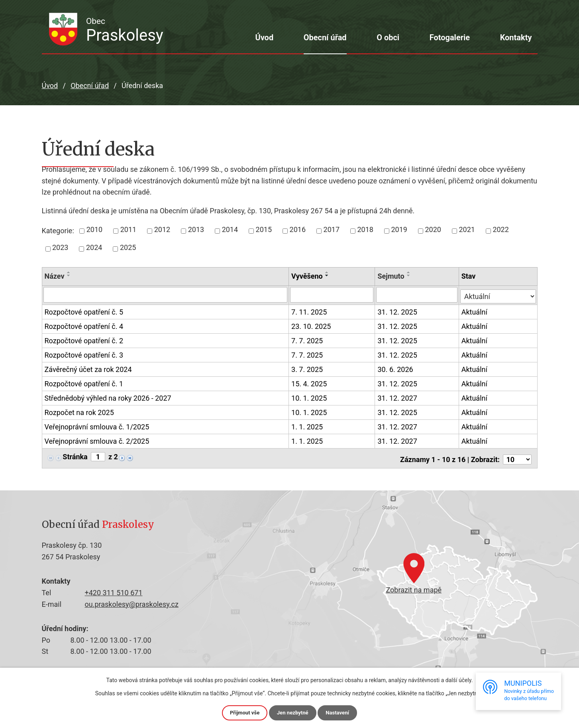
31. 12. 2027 (398, 397)
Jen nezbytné (293, 712)
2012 (162, 229)
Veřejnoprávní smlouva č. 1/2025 (97, 426)
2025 (128, 247)
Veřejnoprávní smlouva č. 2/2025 (97, 441)
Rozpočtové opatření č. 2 (84, 340)
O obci (388, 37)
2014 (230, 229)
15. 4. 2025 (309, 383)
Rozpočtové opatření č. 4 (84, 326)
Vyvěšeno (307, 276)
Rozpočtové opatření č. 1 (84, 383)
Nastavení (339, 712)
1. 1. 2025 (307, 426)
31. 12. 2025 (398, 311)
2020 (433, 229)
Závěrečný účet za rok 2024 (88, 369)
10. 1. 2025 (309, 397)
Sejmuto (392, 276)
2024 (94, 247)
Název (55, 276)
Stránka (75, 456)
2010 (94, 229)
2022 (500, 229)
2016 (298, 229)
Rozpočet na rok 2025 (79, 412)
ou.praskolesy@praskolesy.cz (132, 602)
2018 (365, 229)
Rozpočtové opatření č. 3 (84, 354)
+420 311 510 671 (114, 591)
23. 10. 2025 (311, 325)
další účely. (459, 680)
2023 (60, 247)
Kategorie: (58, 231)
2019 (399, 229)
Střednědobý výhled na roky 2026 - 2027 (108, 397)
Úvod (264, 37)
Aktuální (475, 311)
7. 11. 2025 (309, 311)
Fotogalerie (450, 37)
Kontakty (516, 37)
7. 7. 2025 (307, 339)
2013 (196, 229)
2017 (332, 229)
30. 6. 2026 (396, 368)
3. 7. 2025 (307, 368)
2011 (128, 229)
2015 (264, 229)
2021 (467, 229)
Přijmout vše (243, 712)
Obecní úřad (325, 37)
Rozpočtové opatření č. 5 (84, 311)
